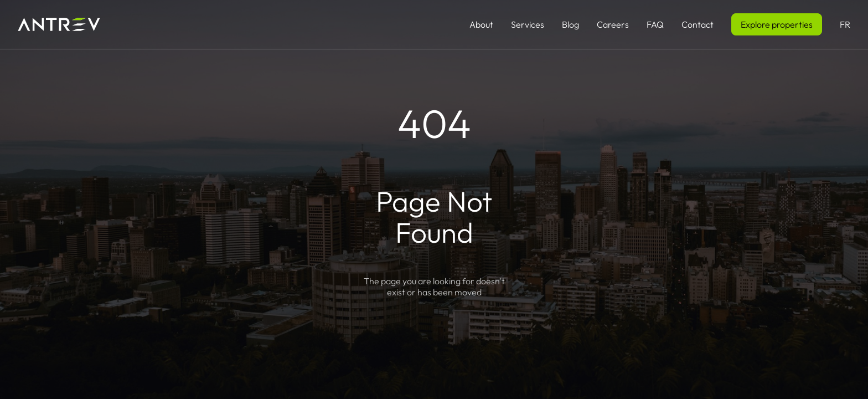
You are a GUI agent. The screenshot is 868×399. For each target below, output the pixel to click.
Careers (613, 24)
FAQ (655, 24)
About (481, 24)
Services (528, 24)
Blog (570, 24)
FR (845, 24)
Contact (697, 24)
